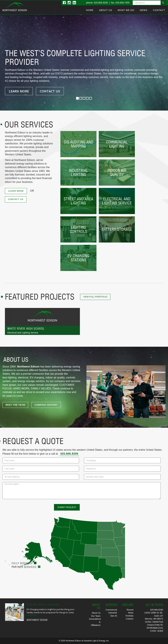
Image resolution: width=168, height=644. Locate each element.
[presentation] (27, 510)
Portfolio (130, 616)
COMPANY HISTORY (46, 405)
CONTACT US (50, 91)
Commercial (111, 610)
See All (114, 616)
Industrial (113, 613)
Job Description (82, 491)
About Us (106, 10)
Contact (159, 10)
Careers (130, 619)
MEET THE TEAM (15, 405)
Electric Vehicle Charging (43, 605)
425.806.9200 (69, 454)
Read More (32, 615)
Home (90, 10)
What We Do (126, 10)
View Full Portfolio (95, 297)
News (144, 10)
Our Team (96, 616)
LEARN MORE (19, 91)
